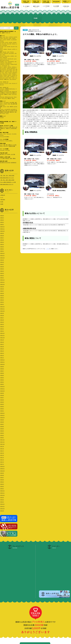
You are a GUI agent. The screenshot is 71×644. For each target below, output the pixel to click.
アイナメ (12, 52)
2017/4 (2, 457)
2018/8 (2, 422)
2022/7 (2, 317)
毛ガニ (13, 98)
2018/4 (2, 431)
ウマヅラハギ (10, 59)
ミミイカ (6, 83)
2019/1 (2, 411)
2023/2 (2, 302)
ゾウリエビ (2, 150)
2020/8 (2, 368)
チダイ (1, 134)
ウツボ (4, 37)
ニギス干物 (13, 154)
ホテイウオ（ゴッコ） (5, 60)
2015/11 (2, 493)
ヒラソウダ (4, 44)
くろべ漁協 (2, 159)
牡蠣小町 (2, 112)
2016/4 (2, 482)
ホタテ (1, 103)
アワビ (8, 107)
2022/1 (2, 331)
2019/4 (2, 404)
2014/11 (2, 506)
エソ (6, 62)
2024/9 (2, 260)
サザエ (9, 104)
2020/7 (2, 371)
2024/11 (2, 255)
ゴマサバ (5, 75)
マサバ (1, 75)
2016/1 (2, 488)
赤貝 (6, 111)
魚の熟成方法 (13, 163)
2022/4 (2, 324)
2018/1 (2, 437)
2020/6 (2, 373)
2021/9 (2, 340)
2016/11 (2, 468)
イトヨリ (4, 40)
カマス (10, 74)
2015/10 (2, 495)
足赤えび (2, 92)
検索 (16, 28)
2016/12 (2, 466)
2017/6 (2, 453)
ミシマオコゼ (14, 40)
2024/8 (2, 262)
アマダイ (2, 41)
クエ (5, 47)
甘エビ (10, 94)
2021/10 (2, 337)
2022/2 (2, 329)
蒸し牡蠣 (13, 104)
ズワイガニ (7, 150)
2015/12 (2, 491)
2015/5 (2, 499)
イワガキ (5, 104)
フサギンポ (6, 53)
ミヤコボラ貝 (7, 109)
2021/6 (2, 346)
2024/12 (2, 253)
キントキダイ (9, 70)
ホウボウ (9, 40)
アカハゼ (4, 52)
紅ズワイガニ (12, 89)
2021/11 (2, 335)
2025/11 (2, 229)
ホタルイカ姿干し (9, 141)
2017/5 (2, 455)
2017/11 (2, 442)
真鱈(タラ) (7, 79)
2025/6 (2, 240)
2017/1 (2, 464)
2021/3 (2, 353)
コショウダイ (11, 53)
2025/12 (2, 226)
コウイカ (2, 83)
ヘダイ (13, 78)
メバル (1, 59)
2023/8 (2, 289)
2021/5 (2, 348)
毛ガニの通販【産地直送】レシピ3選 (8, 182)
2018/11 (2, 415)
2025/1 (2, 251)
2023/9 (2, 286)
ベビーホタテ (6, 103)
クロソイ (9, 75)
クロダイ (14, 38)
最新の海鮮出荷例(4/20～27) (7, 184)
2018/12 (2, 413)
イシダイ (2, 47)
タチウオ (11, 37)
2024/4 (2, 271)
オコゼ (8, 68)
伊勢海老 (7, 89)
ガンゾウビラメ (13, 79)
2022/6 (2, 320)
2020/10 (2, 364)
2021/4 (2, 351)
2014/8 (2, 511)
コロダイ (5, 67)
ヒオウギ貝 (13, 109)
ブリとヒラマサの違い (5, 137)
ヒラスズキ (5, 45)
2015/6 (2, 497)
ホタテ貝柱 (12, 103)
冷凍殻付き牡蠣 (12, 146)
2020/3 (2, 380)
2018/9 (2, 419)
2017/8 (2, 448)
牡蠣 (1, 107)
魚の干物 (2, 154)
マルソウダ (9, 44)
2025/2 (2, 249)
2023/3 (2, 300)
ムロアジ (9, 67)
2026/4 (2, 217)
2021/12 (2, 333)
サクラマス (13, 68)
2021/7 (2, 344)
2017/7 (2, 451)
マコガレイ (13, 77)
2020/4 (2, 377)
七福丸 (11, 159)
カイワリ (15, 37)
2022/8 (2, 315)
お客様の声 (3, 195)
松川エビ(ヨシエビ (9, 97)
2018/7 (2, 424)
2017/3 (2, 459)
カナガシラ (9, 134)
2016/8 (2, 475)
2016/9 (2, 473)
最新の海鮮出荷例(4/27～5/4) (7, 178)
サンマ (14, 70)
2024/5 (2, 269)
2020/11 (2, 362)
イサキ (1, 38)
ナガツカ (14, 44)
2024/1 (2, 277)
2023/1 (2, 304)
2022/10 (2, 311)
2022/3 (2, 326)
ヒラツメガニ (4, 98)
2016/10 (2, 471)
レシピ (2, 197)
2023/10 (2, 284)
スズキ (10, 38)
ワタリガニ (2, 97)
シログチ (7, 71)
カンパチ (13, 47)
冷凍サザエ (12, 112)
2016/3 (2, 484)
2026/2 (2, 222)
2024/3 (2, 273)
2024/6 (2, 266)
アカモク (2, 118)
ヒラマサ (9, 47)
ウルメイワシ (7, 56)
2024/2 (2, 275)
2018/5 (2, 428)
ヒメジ (15, 59)
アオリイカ (2, 141)
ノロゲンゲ (2, 64)
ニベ (9, 66)
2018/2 (2, 435)
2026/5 (2, 215)
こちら (48, 249)
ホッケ (1, 67)
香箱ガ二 (6, 94)
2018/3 (2, 433)
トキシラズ (6, 38)
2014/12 (2, 504)
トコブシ (2, 109)
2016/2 (2, 486)
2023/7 (2, 291)
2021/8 (2, 342)
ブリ (14, 71)
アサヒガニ (2, 89)
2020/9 (2, 366)
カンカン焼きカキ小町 (12, 111)
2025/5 (2, 242)
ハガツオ (10, 42)
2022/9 (2, 313)
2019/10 (2, 391)
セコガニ (2, 94)
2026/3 (2, 220)
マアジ (4, 55)
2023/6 (2, 293)
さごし (3, 73)
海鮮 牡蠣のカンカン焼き (11, 145)
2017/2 (2, 462)
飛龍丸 (14, 159)
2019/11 (2, 388)
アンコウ (2, 56)
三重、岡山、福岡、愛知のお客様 (7, 180)
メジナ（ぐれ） (7, 77)
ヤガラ (10, 78)
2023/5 (2, 295)
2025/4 (2, 244)
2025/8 (2, 235)
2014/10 (2, 508)
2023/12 (2, 280)
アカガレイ (2, 62)
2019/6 (2, 400)
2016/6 (2, 479)
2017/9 (2, 446)
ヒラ (1, 40)
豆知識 (2, 204)
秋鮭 (1, 37)
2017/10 (2, 444)
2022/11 (2, 309)
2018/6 (2, 426)
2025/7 (2, 237)
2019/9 (2, 393)
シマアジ (14, 49)
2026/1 (2, 224)
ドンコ (1, 53)
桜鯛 (1, 52)
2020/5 (2, 375)
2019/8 (2, 395)
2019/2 (2, 408)
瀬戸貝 (11, 107)
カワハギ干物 (7, 154)
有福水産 (7, 159)
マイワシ (5, 59)
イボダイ (5, 49)
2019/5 (2, 402)
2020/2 (2, 382)
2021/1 (2, 357)
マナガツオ (5, 58)
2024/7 (2, 264)
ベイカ (10, 83)
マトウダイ (7, 64)
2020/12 (2, 360)
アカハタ (9, 49)
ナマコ (7, 113)
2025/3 (2, 246)
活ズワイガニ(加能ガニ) (12, 93)
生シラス (4, 70)
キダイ (5, 134)
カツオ (7, 42)
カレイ (7, 37)
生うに (4, 113)
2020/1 (2, 384)
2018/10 (2, 417)
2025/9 (2, 233)
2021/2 (2, 355)
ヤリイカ (14, 83)
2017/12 (2, 439)
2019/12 (2, 386)
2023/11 (2, 282)
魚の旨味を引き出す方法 (5, 163)
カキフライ (6, 146)
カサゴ (11, 71)
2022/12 (2, 306)
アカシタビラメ (11, 62)
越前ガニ (9, 98)
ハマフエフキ (4, 66)
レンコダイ (2, 42)
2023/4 (2, 297)
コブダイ (12, 56)
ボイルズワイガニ (8, 92)
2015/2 (2, 502)
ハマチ (8, 52)
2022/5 (2, 322)
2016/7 (2, 477)
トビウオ (14, 75)
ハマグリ (4, 107)
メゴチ (7, 78)
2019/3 (2, 406)
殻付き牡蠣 (7, 112)
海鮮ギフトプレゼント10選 (6, 127)
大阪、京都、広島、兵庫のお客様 (7, 176)
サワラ (1, 49)
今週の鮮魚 (3, 199)
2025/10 (2, 231)
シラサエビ (7, 90)
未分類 (2, 202)
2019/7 (2, 397)
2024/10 (2, 257)
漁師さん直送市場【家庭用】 (10, 5)
